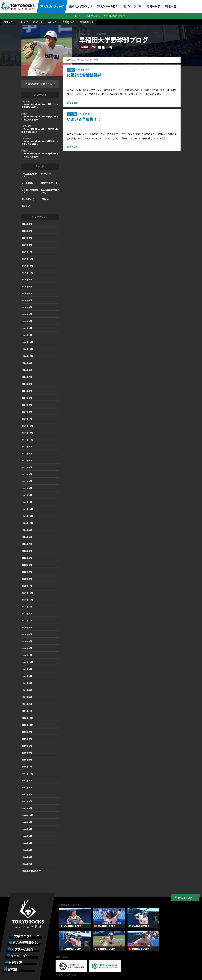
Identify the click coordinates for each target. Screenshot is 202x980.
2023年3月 (27, 488)
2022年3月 (27, 572)
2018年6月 (27, 746)
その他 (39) (46, 174)
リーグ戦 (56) (28, 183)
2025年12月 (27, 259)
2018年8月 (27, 739)
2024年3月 (27, 405)
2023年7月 (27, 461)
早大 (68, 21)
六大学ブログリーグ (52, 6)
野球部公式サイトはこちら (40, 84)
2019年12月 (27, 662)
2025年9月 (27, 280)
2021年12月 (27, 593)
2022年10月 (27, 523)
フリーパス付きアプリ (90, 16)
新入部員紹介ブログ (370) (50, 191)
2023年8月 (27, 454)
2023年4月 (27, 481)
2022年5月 (27, 558)
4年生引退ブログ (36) (29, 175)
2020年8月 (27, 635)
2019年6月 (27, 683)
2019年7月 (27, 676)
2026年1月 (27, 252)
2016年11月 (27, 815)
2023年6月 (27, 468)
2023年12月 (27, 426)
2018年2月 (27, 760)
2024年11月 (27, 349)
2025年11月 (27, 266)
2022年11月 (27, 516)
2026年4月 (27, 231)
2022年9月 (27, 530)
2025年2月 (27, 328)
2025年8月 (27, 287)
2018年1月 (27, 767)
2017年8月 (27, 788)
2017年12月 (27, 774)
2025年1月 (27, 335)
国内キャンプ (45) (49, 183)
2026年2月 (27, 245)
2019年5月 (27, 690)
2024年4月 (27, 398)
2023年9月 (27, 447)
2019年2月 (27, 704)
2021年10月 (27, 600)
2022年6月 (27, 551)
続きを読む (72, 103)
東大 (38, 22)
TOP (67, 60)
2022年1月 (27, 586)
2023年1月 (27, 502)
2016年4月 (27, 850)
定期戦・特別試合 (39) (30, 191)
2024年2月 (27, 412)
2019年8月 (27, 669)
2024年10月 (27, 356)
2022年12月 (27, 509)
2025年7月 (27, 294)
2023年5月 (27, 475)
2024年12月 (27, 342)
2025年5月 (27, 308)
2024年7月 (27, 377)
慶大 (87, 22)
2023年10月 (27, 440)
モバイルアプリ (132, 6)
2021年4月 (27, 614)
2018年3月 (27, 753)
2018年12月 (27, 718)
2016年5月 (27, 843)
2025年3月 (27, 321)
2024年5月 (27, 391)
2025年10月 (27, 273)
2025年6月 (27, 301)
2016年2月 (27, 864)
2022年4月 (27, 565)
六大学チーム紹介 (108, 6)
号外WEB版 (153, 6)
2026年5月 (27, 224)
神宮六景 (171, 6)
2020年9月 (27, 628)
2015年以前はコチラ (31, 871)
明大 (9, 22)
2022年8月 (27, 537)
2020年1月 (27, 655)
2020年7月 (27, 641)
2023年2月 (27, 495)
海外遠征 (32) (28, 199)
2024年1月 (27, 419)
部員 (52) (26, 206)
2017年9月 (27, 781)
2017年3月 (27, 802)
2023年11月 (27, 433)
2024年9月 (27, 363)
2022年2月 (27, 579)
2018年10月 (27, 725)
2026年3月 (27, 238)
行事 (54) (45, 199)
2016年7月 (27, 829)
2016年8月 (27, 822)
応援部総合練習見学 (84, 75)
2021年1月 (27, 621)
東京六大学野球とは (80, 6)
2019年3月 (27, 697)
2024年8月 (27, 370)
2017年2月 (27, 808)
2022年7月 (27, 544)
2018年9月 (27, 732)
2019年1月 (27, 711)
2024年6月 (27, 384)
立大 (53, 22)
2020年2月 (27, 648)
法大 (23, 22)
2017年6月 (27, 795)
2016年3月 (27, 857)
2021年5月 (27, 607)
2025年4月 (27, 314)
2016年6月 (27, 836)
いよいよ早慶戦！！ (84, 119)
